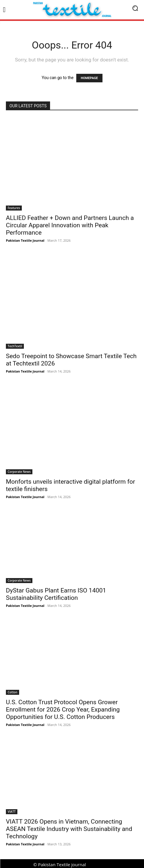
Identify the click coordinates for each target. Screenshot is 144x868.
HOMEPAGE (89, 78)
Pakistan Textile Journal (25, 240)
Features (14, 208)
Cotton (13, 692)
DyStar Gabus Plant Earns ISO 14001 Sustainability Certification (56, 594)
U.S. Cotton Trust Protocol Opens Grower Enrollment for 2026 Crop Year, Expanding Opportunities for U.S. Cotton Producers (63, 710)
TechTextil (15, 346)
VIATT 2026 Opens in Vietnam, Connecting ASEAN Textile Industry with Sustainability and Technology (69, 829)
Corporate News (19, 472)
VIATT (12, 812)
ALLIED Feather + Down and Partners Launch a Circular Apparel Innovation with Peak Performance (70, 225)
